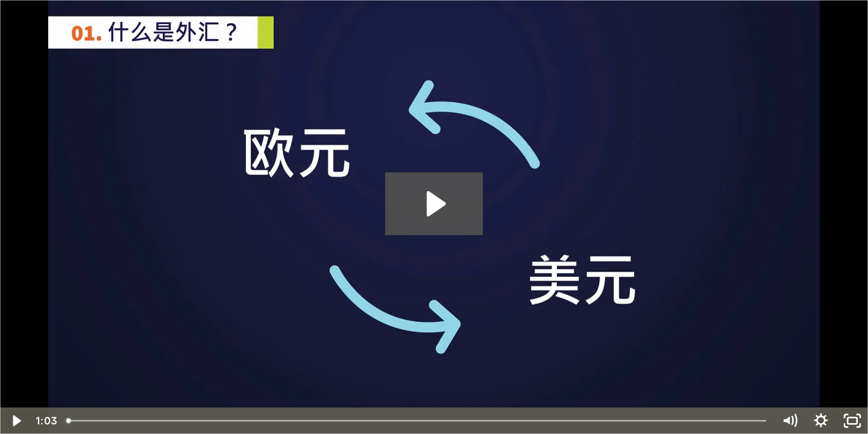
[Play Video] (16, 421)
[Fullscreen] (852, 421)
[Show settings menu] (821, 421)
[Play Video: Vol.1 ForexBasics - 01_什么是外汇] (434, 204)
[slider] (417, 421)
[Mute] (790, 421)
